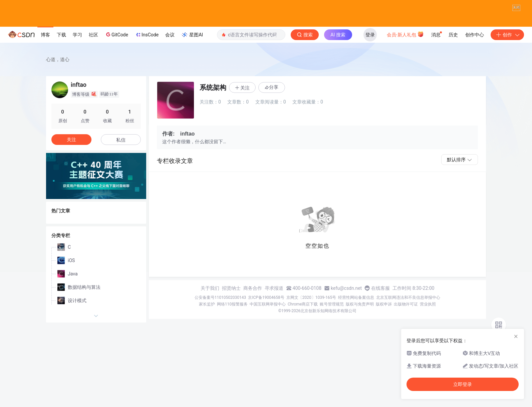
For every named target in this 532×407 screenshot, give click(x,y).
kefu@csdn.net (346, 302)
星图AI (192, 48)
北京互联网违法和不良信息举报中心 (408, 311)
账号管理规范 (332, 318)
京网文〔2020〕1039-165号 (311, 311)
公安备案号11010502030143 (220, 311)
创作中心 (475, 48)
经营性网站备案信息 (356, 311)
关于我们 (210, 302)
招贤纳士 (231, 302)
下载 (61, 48)
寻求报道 (274, 302)
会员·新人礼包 (405, 48)
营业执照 (428, 318)
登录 (370, 48)
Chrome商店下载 (303, 318)
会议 (170, 48)
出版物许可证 (406, 318)
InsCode (147, 48)
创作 (507, 48)
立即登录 (463, 384)
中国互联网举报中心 (268, 318)
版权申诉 (384, 318)
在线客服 (380, 302)
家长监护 (207, 318)
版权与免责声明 (360, 318)
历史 (453, 48)
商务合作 (253, 302)
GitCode (116, 48)
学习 (77, 48)
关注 (71, 153)
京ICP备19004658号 (266, 311)
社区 (93, 48)
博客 (45, 48)
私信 (121, 154)
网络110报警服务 (232, 318)
